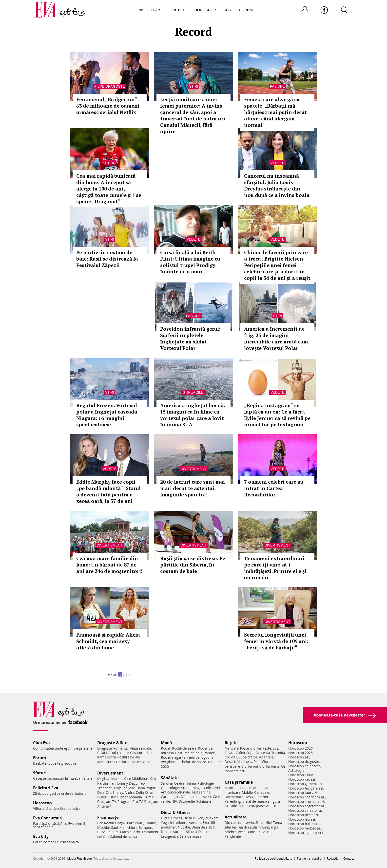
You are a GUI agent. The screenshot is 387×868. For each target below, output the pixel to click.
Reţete (231, 743)
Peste (267, 748)
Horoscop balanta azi (305, 824)
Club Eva (41, 743)
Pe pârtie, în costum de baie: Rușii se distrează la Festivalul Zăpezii (107, 259)
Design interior (256, 797)
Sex (150, 753)
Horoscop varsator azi (306, 810)
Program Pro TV (130, 802)
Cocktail (231, 757)
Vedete (277, 163)
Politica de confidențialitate (274, 859)
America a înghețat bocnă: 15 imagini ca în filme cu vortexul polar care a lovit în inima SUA (193, 415)
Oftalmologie (191, 797)
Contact (349, 859)
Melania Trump (141, 797)
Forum (246, 10)
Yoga (165, 822)
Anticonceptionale (175, 792)
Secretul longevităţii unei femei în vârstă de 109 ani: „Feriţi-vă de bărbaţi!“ (276, 641)
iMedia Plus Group (79, 859)
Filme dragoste (110, 86)
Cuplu (113, 753)
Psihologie (206, 783)
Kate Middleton (136, 779)
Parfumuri (135, 823)
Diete (165, 818)
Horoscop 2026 (300, 748)
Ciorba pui (250, 766)
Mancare (232, 748)
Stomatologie (192, 788)
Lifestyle (155, 10)
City (228, 10)
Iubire (124, 753)
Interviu (248, 822)
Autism (272, 806)
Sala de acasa (190, 836)
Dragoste (105, 748)
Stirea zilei (193, 392)
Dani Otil (104, 792)
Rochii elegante (173, 757)
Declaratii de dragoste (134, 762)
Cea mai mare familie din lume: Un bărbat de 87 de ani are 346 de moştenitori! (109, 565)
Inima (191, 783)
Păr (100, 823)
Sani (115, 827)
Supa (250, 753)
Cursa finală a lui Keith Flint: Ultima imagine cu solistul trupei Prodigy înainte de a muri (190, 262)
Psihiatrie (204, 801)
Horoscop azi (299, 757)
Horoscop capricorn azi (307, 797)
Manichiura (128, 827)
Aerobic (195, 822)
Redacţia (333, 859)
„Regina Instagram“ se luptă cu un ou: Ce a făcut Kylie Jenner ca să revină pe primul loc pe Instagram (277, 415)
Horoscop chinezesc (304, 766)
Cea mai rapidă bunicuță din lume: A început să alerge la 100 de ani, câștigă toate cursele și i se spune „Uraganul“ (109, 189)
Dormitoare (234, 797)
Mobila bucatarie (238, 788)
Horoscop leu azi (302, 819)
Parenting (232, 801)
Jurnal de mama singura (261, 801)
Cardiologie (170, 797)
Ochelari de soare (192, 762)
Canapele (262, 792)
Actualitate (236, 817)
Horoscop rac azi (302, 779)
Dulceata (263, 753)
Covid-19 (263, 832)
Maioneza (244, 762)
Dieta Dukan (193, 818)
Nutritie (184, 827)
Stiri (193, 86)
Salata (230, 753)
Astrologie (296, 770)
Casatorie (138, 753)
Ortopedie (187, 801)
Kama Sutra (106, 757)
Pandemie (233, 836)
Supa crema (248, 757)
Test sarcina (201, 792)
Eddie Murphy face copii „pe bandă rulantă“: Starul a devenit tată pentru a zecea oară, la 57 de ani (108, 491)
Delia (140, 792)
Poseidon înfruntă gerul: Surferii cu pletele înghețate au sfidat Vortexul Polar (190, 338)
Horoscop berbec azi (305, 828)
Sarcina (167, 783)
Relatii (102, 753)
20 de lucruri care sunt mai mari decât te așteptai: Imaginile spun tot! (193, 488)
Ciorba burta (270, 766)
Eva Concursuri (48, 818)
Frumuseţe (108, 817)
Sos (275, 748)
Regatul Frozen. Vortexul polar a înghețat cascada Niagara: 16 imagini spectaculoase (107, 415)
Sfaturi (40, 773)
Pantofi (210, 753)
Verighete (169, 762)
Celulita (113, 832)
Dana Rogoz (146, 788)
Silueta (192, 832)
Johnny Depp (127, 783)
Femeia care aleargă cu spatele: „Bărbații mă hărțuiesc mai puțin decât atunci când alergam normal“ (275, 112)
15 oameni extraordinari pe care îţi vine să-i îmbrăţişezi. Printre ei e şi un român (275, 568)
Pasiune (277, 86)
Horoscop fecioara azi (306, 788)
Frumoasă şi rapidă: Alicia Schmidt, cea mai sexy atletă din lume (108, 641)
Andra (130, 792)
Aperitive (266, 757)
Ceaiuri (180, 783)
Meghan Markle (110, 779)
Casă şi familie (239, 782)
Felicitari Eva (46, 788)
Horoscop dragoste (304, 762)
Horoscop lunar (301, 775)
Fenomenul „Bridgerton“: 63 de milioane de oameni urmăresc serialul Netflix (108, 106)
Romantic (121, 748)
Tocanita (278, 753)
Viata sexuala (140, 748)
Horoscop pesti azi (303, 815)
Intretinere (179, 822)
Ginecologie (170, 788)
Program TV (107, 802)
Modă (166, 743)
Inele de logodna (200, 757)
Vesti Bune (246, 832)
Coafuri (151, 823)
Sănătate (170, 778)
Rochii (109, 823)
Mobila (247, 792)
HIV (174, 801)
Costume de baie (189, 753)
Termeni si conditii (310, 859)
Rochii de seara (184, 748)
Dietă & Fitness (176, 812)
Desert (230, 762)
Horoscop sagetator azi (307, 806)
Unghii (120, 823)
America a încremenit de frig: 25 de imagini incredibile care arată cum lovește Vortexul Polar (276, 338)
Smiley (118, 792)
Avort (207, 797)
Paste (245, 748)
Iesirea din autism (247, 827)
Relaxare (212, 818)
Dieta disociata (173, 832)
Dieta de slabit (203, 827)
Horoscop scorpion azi (306, 802)
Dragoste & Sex (112, 743)
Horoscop (205, 10)
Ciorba (256, 748)
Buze (101, 832)
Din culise (232, 822)
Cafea (240, 753)
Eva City (41, 836)
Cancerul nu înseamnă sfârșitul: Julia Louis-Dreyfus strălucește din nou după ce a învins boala (277, 185)
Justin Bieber (117, 797)
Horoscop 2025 (300, 753)
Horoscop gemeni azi (305, 784)
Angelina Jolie (124, 788)
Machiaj (104, 827)
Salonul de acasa (124, 837)
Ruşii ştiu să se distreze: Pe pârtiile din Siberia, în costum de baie (193, 565)
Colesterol (212, 788)
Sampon (146, 827)
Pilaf (257, 762)
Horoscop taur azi (302, 793)
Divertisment (193, 469)
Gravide (231, 806)
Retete (180, 10)
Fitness (176, 818)
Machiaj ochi (130, 832)
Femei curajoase (252, 806)
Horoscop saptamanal (306, 833)
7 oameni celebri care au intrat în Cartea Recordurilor (274, 488)
